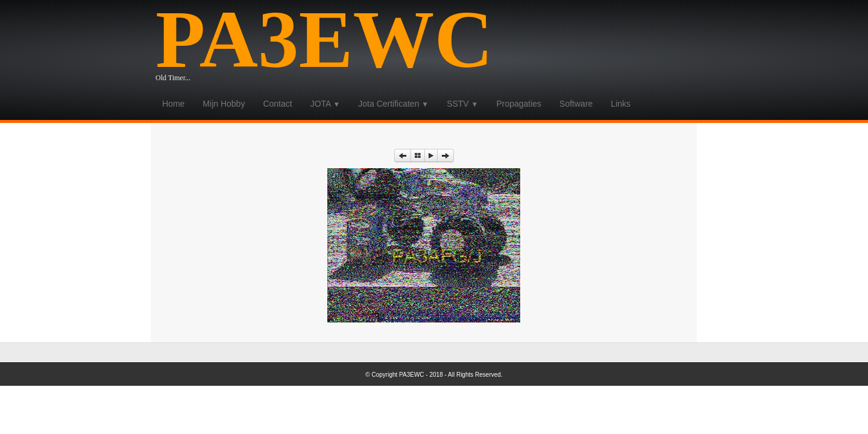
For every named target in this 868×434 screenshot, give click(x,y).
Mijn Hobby (224, 104)
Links (621, 104)
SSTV (462, 104)
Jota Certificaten (393, 104)
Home (173, 104)
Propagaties (519, 104)
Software (576, 104)
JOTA (325, 104)
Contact (277, 104)
